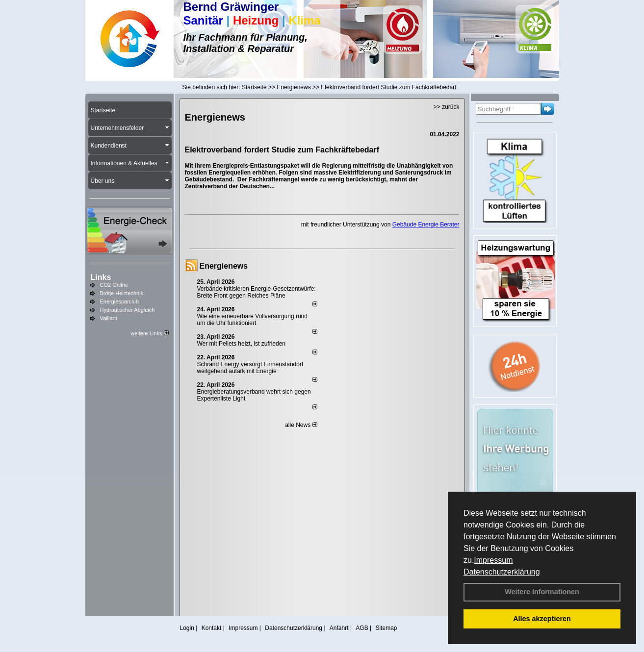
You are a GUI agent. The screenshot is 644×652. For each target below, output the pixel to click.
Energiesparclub (120, 301)
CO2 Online (114, 285)
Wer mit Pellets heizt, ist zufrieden (242, 344)
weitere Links (149, 333)
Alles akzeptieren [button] (542, 619)
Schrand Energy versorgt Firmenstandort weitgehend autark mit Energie (250, 368)
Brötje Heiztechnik (122, 293)
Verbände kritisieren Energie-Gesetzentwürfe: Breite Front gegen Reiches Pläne (257, 292)
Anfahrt (339, 628)
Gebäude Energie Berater (426, 225)
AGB (362, 628)
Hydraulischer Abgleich (128, 310)
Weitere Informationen (542, 592)
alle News (301, 425)
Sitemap (386, 628)
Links (101, 277)
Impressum (493, 560)
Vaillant (109, 318)
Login (187, 628)
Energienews (224, 266)
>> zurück (447, 107)
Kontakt (212, 628)
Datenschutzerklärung (502, 572)
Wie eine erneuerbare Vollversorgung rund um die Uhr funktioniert (252, 320)
